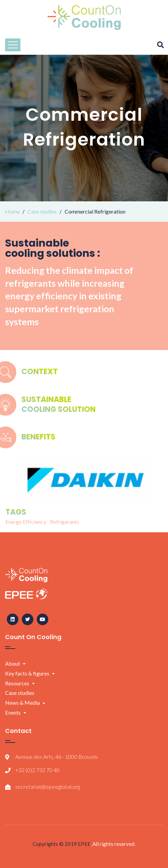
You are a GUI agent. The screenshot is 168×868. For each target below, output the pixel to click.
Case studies (42, 211)
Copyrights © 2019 (55, 844)
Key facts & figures (27, 673)
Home (12, 211)
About (13, 663)
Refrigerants (65, 522)
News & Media (22, 703)
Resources (17, 683)
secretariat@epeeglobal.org (48, 787)
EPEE (84, 844)
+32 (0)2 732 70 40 (37, 770)
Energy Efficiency (26, 522)
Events (13, 712)
